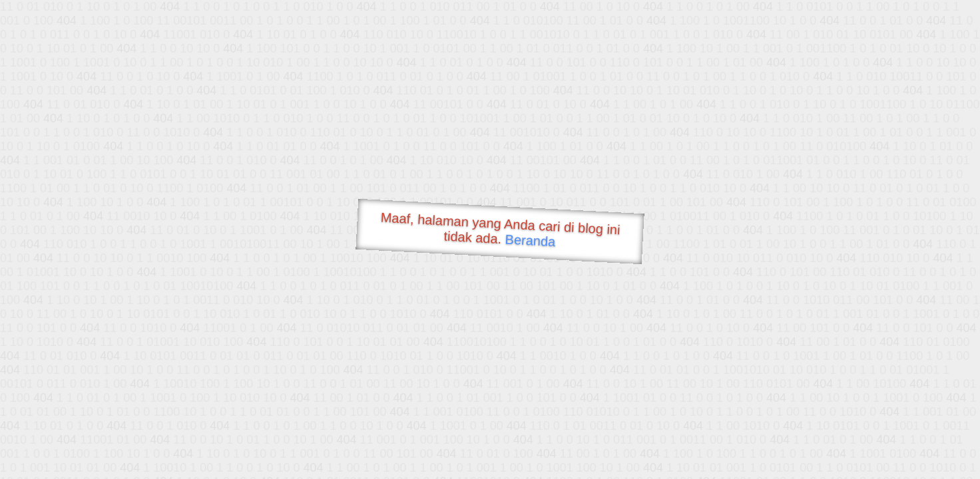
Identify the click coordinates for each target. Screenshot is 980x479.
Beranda (530, 240)
